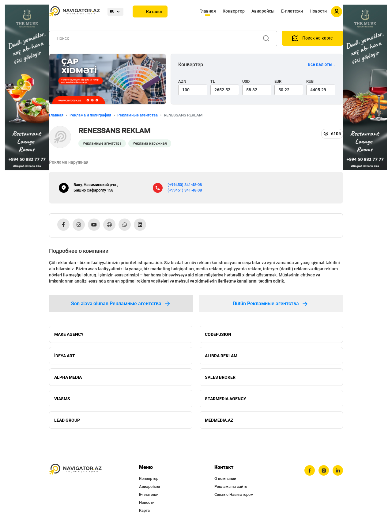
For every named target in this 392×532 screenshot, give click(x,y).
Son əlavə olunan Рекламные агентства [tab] (121, 304)
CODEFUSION (218, 334)
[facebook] (310, 471)
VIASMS (62, 399)
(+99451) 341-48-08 (185, 190)
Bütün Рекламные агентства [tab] (271, 304)
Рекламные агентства (138, 115)
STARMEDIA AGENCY (226, 399)
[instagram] (324, 471)
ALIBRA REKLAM (221, 356)
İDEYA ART (65, 356)
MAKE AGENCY (69, 334)
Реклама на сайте (231, 487)
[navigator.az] (75, 470)
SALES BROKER (220, 377)
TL (213, 81)
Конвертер (234, 11)
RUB (310, 81)
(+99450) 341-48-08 (185, 185)
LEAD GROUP (67, 420)
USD (246, 81)
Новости (318, 11)
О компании (225, 479)
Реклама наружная (150, 143)
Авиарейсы (263, 11)
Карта (144, 511)
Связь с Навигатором (234, 495)
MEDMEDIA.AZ (219, 420)
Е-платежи (292, 11)
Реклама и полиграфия (90, 115)
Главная (208, 11)
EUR (278, 81)
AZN (182, 81)
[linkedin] (338, 471)
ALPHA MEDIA (68, 377)
